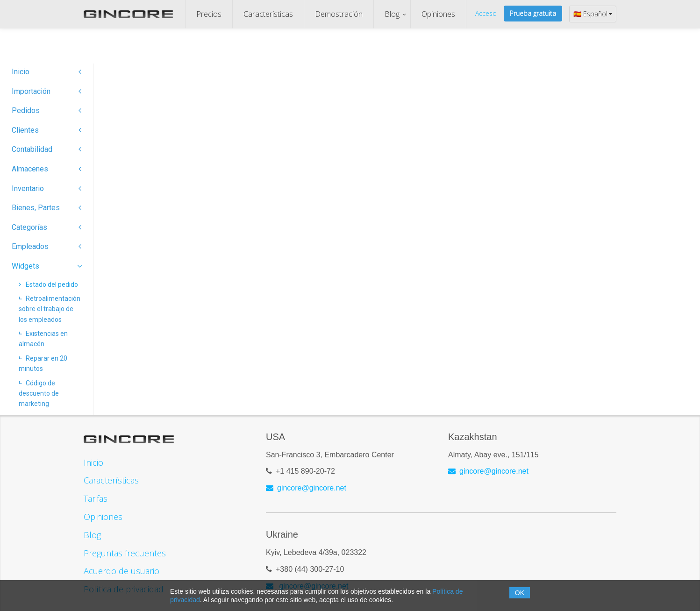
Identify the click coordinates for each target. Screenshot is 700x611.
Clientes (46, 130)
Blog (392, 14)
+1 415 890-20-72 (305, 472)
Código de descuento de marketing (39, 394)
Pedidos (46, 110)
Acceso (486, 13)
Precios (209, 14)
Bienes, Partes (46, 208)
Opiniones (438, 14)
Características (268, 14)
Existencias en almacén (43, 339)
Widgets (46, 266)
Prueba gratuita (533, 13)
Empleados (46, 246)
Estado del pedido (48, 284)
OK (520, 593)
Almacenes (46, 169)
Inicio (46, 72)
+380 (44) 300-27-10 (310, 570)
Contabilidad (46, 149)
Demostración (339, 14)
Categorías (46, 227)
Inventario (46, 188)
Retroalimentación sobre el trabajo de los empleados (50, 309)
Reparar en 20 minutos (43, 363)
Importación (46, 91)
